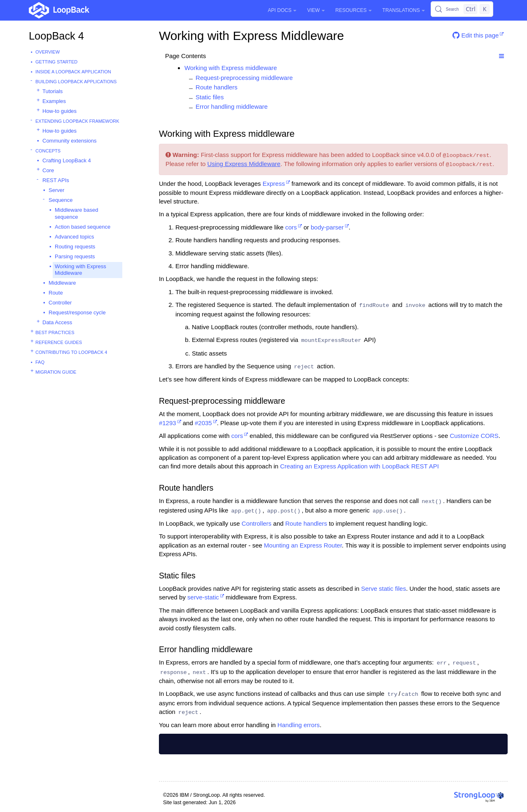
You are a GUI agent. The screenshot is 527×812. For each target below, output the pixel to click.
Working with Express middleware (231, 68)
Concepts (48, 151)
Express (274, 184)
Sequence (61, 200)
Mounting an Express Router (303, 545)
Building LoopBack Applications (76, 82)
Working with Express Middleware (80, 270)
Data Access (57, 322)
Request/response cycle (77, 312)
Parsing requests (75, 256)
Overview (48, 52)
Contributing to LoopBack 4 (71, 352)
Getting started (56, 62)
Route (56, 293)
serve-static (203, 597)
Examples (54, 101)
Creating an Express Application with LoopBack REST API (359, 466)
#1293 (168, 423)
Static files (210, 97)
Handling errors (299, 725)
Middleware (62, 283)
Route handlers (217, 87)
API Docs (282, 10)
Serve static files (384, 589)
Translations (404, 10)
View (316, 10)
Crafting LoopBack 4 (67, 160)
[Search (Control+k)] (462, 9)
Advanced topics (74, 237)
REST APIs (56, 180)
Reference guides (59, 342)
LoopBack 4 (56, 36)
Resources (354, 10)
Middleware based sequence (77, 213)
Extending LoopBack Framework (77, 121)
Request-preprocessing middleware (244, 78)
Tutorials (52, 91)
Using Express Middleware (244, 164)
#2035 (203, 423)
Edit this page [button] (476, 35)
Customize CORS (474, 436)
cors (291, 227)
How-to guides (59, 111)
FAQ (40, 362)
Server (56, 190)
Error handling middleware (232, 106)
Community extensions (70, 141)
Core (48, 170)
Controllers (257, 523)
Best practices (55, 332)
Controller (60, 303)
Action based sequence (83, 227)
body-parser (327, 227)
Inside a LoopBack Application (73, 72)
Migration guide (56, 372)
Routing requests (75, 247)
